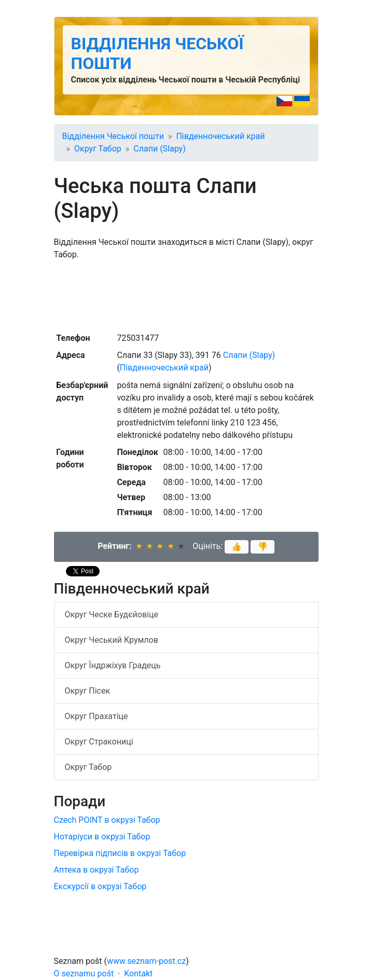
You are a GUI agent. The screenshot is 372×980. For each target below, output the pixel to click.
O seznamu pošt (84, 974)
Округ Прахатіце (97, 716)
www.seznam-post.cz (146, 961)
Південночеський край (220, 136)
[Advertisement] (186, 295)
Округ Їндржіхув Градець (113, 665)
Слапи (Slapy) (159, 149)
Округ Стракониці (99, 742)
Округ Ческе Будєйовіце (112, 615)
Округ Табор (98, 149)
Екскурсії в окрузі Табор (100, 886)
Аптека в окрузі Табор (97, 870)
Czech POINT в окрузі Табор (107, 820)
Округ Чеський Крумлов (112, 640)
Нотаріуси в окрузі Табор (102, 837)
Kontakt (138, 974)
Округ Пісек (88, 691)
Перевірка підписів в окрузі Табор (120, 853)
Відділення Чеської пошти (113, 136)
